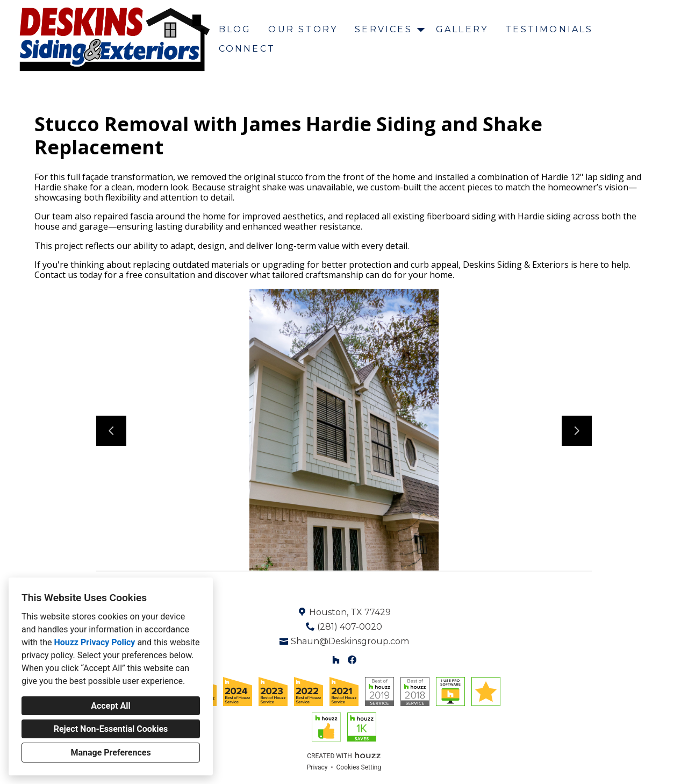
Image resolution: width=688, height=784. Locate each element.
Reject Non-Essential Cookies (111, 729)
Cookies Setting (359, 767)
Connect (247, 49)
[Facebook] (352, 660)
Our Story (303, 29)
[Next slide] (577, 431)
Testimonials (549, 29)
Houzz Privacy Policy (94, 642)
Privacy (317, 767)
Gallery (462, 29)
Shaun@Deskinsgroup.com (350, 641)
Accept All (111, 706)
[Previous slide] (111, 431)
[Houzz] (336, 660)
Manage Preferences (110, 753)
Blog (235, 29)
